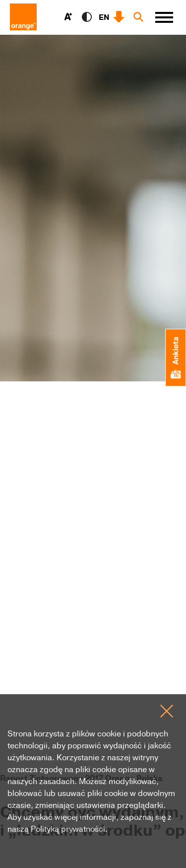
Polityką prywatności (68, 829)
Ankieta (175, 358)
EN (104, 17)
